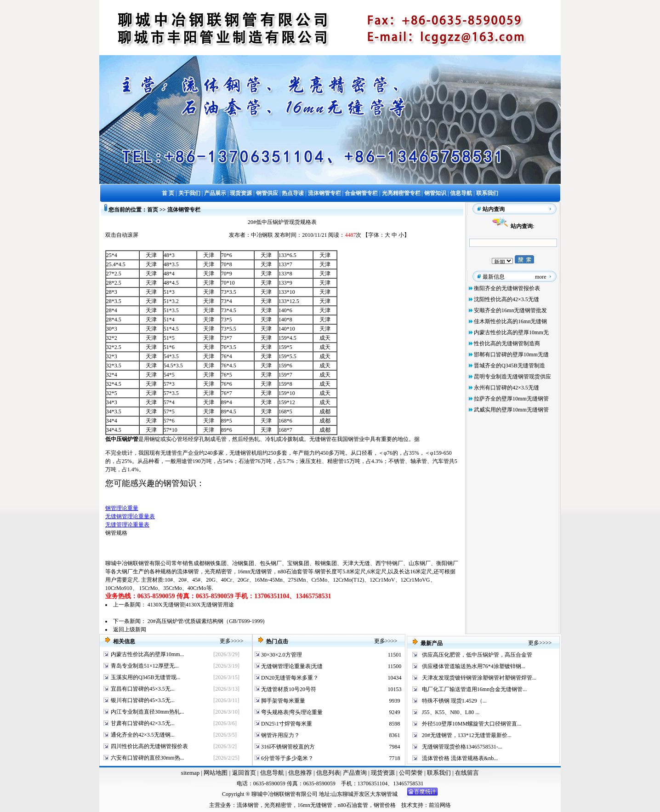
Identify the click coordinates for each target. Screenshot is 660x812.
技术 (407, 805)
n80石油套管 (293, 572)
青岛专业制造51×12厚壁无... (145, 666)
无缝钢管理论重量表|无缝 (291, 666)
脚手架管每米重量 (282, 701)
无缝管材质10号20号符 (288, 689)
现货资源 (383, 773)
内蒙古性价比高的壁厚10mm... (148, 654)
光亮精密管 (218, 572)
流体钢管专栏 (184, 210)
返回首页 (243, 773)
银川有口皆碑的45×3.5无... (143, 700)
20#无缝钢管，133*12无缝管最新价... (467, 735)
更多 (225, 641)
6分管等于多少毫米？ (287, 758)
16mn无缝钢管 (255, 572)
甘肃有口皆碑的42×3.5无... (143, 723)
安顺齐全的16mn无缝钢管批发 (510, 310)
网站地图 (216, 773)
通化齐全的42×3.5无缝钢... (143, 735)
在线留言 (467, 773)
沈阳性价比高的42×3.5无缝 (506, 299)
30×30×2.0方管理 (281, 655)
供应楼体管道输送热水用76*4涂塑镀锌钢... (474, 666)
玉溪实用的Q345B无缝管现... (146, 677)
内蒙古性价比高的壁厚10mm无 (511, 332)
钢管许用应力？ (280, 735)
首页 (153, 210)
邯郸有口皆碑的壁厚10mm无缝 (511, 355)
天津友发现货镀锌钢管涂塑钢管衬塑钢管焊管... (479, 678)
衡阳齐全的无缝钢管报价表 (507, 288)
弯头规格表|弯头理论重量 (291, 712)
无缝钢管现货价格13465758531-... (462, 747)
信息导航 (272, 773)
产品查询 (356, 773)
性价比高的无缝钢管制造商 (507, 343)
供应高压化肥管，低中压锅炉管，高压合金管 (477, 655)
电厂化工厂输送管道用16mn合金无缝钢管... (474, 689)
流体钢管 (188, 572)
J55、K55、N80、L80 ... (451, 712)
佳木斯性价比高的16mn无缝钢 (510, 321)
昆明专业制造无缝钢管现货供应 (512, 377)
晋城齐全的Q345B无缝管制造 (509, 366)
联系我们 (440, 773)
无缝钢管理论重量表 (130, 516)
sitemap (190, 773)
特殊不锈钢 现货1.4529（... (454, 701)
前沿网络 (440, 805)
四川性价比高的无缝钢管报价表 (149, 746)
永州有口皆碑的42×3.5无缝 (506, 388)
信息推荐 (299, 773)
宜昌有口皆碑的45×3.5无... (143, 689)
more (541, 277)
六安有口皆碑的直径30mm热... (148, 758)
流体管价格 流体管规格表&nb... (460, 758)
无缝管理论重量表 (127, 525)
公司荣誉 (412, 773)
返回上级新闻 (130, 629)
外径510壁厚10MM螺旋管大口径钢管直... (472, 724)
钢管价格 (385, 805)
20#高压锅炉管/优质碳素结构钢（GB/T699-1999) (206, 621)
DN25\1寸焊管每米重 (286, 724)
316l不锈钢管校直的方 (287, 747)
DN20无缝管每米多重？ (289, 678)
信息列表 (328, 773)
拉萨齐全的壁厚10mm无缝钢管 (511, 399)
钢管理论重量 (122, 508)
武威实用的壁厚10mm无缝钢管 (511, 410)
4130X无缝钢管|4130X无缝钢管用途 (191, 605)
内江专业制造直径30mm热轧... (148, 712)
